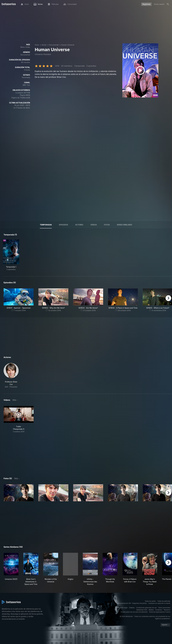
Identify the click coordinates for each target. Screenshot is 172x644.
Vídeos (94, 225)
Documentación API (124, 603)
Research (167, 610)
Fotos (107, 225)
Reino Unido (25, 47)
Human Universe (68, 45)
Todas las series (150, 601)
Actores (79, 225)
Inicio (37, 45)
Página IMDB (25, 95)
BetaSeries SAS (142, 610)
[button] (11, 376)
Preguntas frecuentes (139, 603)
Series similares (124, 225)
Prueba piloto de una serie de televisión (134, 612)
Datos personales (164, 608)
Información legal (122, 608)
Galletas (132, 608)
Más (15, 400)
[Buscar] (168, 4)
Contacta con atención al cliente (159, 603)
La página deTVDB (23, 93)
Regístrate (146, 4)
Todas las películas (164, 601)
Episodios (64, 225)
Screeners (159, 610)
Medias (151, 610)
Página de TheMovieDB (21, 98)
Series (44, 45)
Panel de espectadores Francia (160, 612)
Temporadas (46, 225)
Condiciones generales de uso (146, 608)
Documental (54, 45)
